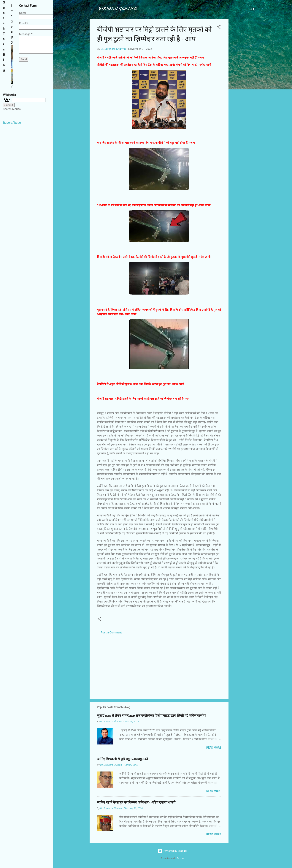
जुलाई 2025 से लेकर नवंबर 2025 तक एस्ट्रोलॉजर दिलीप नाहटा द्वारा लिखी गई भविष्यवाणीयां (152, 716)
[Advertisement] (243, 75)
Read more (214, 748)
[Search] (253, 10)
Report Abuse (12, 123)
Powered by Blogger (173, 851)
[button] (219, 27)
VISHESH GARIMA (118, 9)
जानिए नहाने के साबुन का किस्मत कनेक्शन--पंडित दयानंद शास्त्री (136, 803)
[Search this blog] (4, 78)
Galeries (181, 858)
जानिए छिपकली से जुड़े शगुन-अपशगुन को (122, 759)
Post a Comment (111, 633)
